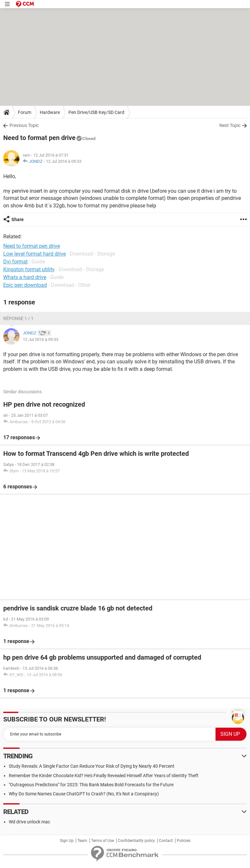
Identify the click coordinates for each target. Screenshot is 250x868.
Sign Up (67, 841)
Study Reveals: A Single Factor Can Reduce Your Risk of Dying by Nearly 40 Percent (92, 766)
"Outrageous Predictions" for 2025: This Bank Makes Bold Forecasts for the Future (91, 785)
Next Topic (230, 125)
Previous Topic (24, 125)
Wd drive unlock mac (29, 822)
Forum (25, 112)
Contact (166, 841)
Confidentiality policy (136, 841)
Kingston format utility (29, 269)
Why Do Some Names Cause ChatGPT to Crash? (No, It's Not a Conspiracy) (84, 794)
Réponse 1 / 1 (18, 318)
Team (82, 841)
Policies (184, 841)
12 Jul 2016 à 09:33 (64, 161)
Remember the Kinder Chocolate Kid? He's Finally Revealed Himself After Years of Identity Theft (104, 776)
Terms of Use (103, 841)
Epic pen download (25, 285)
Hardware (50, 112)
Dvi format (15, 262)
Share (18, 219)
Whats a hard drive (25, 277)
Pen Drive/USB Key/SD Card (96, 112)
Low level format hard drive (35, 254)
